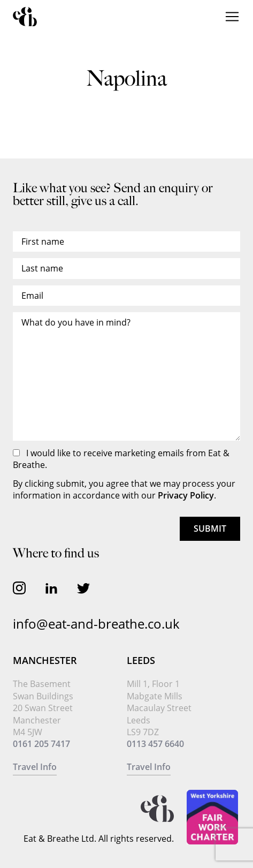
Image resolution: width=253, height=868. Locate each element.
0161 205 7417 (41, 744)
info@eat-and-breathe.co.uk (96, 624)
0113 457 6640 (155, 744)
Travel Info (35, 767)
